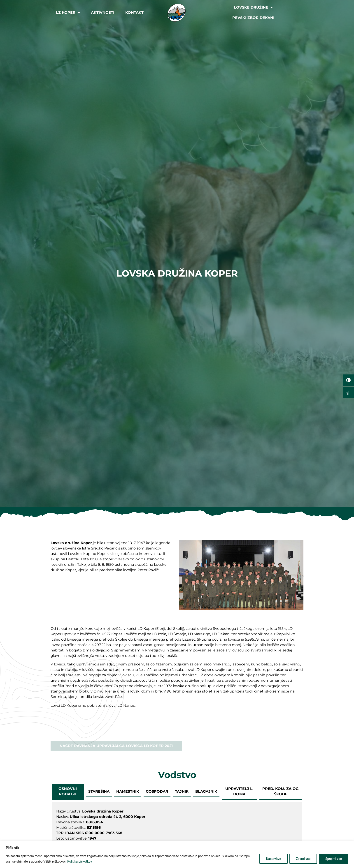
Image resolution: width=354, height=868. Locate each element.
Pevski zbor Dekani (253, 18)
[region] (177, 855)
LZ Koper (68, 13)
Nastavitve (273, 859)
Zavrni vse (303, 859)
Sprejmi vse (334, 859)
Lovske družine (253, 7)
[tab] (68, 792)
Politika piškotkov (80, 861)
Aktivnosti (103, 13)
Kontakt (134, 13)
